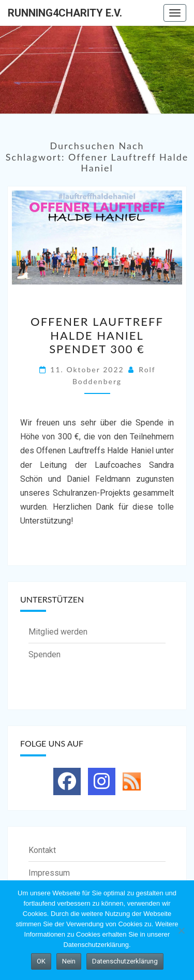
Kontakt (42, 850)
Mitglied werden (58, 632)
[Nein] (181, 930)
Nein (69, 961)
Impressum (49, 873)
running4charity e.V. (65, 13)
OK (41, 961)
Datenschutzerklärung (125, 961)
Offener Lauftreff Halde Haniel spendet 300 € (97, 335)
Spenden (44, 654)
